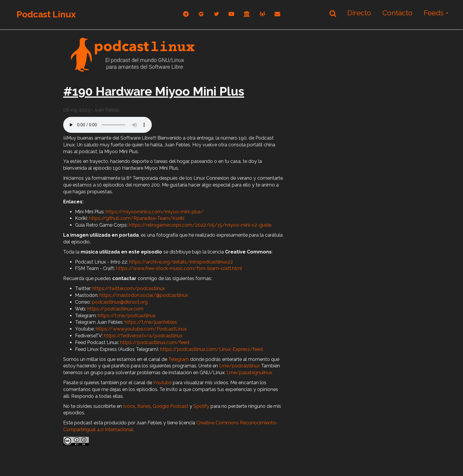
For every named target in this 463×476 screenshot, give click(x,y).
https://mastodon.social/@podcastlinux (144, 295)
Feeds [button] (436, 13)
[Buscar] (333, 13)
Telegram (179, 359)
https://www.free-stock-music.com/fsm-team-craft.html (179, 268)
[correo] (277, 14)
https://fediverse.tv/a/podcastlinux (143, 336)
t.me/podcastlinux (239, 366)
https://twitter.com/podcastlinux (129, 288)
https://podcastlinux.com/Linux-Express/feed (211, 349)
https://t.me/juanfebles (151, 322)
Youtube (162, 383)
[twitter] (216, 14)
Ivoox (129, 406)
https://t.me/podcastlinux (127, 316)
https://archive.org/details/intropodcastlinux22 (181, 262)
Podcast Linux (46, 14)
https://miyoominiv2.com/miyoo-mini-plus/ (155, 212)
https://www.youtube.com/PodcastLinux (141, 329)
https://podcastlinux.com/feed (155, 342)
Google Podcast (171, 406)
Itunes (144, 406)
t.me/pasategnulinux (249, 373)
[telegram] (186, 14)
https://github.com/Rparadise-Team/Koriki (137, 218)
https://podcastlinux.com (115, 309)
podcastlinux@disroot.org (120, 302)
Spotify (201, 406)
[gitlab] (262, 14)
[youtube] (231, 14)
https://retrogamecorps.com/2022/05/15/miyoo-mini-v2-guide (200, 225)
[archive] (247, 14)
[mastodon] (201, 14)
